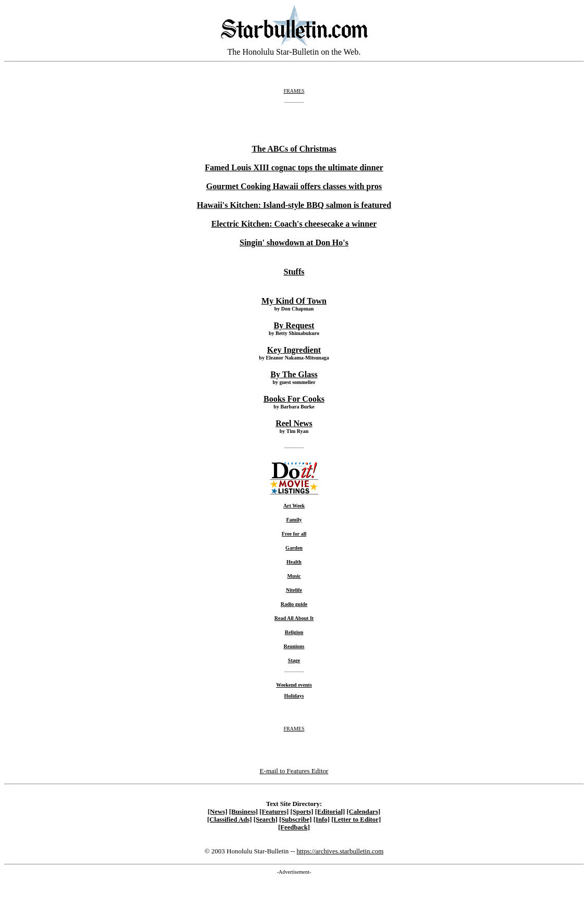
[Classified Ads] (230, 820)
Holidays (294, 696)
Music (294, 576)
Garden (294, 548)
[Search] (266, 820)
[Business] (243, 812)
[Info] (322, 820)
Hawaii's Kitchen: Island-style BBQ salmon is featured (294, 205)
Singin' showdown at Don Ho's (294, 243)
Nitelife (294, 590)
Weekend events (294, 685)
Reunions (294, 646)
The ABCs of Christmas (294, 149)
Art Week (294, 506)
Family (294, 520)
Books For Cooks (294, 399)
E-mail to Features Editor (294, 771)
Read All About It (294, 618)
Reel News (294, 423)
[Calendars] (364, 812)
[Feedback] (294, 827)
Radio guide (294, 604)
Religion (294, 632)
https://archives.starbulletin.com (340, 851)
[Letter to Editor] (356, 820)
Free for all (294, 534)
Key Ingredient (294, 350)
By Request (294, 325)
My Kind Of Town (294, 301)
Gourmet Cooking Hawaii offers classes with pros (294, 186)
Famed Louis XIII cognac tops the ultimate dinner (294, 168)
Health (294, 562)
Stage (294, 660)
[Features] (274, 812)
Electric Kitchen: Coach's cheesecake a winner (294, 224)
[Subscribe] (296, 820)
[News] (218, 812)
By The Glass (294, 374)
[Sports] (302, 812)
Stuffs (294, 272)
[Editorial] (330, 812)
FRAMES (294, 91)
